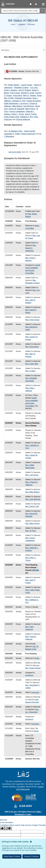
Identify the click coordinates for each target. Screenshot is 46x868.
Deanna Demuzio (28, 134)
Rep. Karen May (32, 364)
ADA (39, 812)
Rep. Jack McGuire (33, 499)
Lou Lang (34, 88)
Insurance (29, 675)
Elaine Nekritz (14, 85)
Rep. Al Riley (30, 371)
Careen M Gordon (34, 101)
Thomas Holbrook (23, 119)
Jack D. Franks (31, 114)
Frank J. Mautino (11, 90)
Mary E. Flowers (30, 96)
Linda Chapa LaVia (12, 117)
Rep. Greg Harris (32, 347)
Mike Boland (17, 106)
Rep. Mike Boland (32, 492)
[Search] (42, 11)
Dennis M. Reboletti (17, 109)
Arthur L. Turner (18, 114)
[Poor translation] (8, 828)
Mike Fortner (30, 109)
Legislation (22, 24)
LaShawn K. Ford (19, 101)
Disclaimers (20, 814)
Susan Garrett (30, 131)
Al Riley (11, 98)
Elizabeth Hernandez (23, 98)
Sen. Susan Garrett (33, 668)
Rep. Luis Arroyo (32, 475)
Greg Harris (18, 96)
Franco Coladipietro (17, 111)
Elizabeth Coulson (21, 88)
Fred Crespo (15, 93)
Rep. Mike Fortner (32, 524)
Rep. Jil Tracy (31, 531)
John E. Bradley (25, 90)
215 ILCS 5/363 (15, 152)
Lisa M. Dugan (27, 85)
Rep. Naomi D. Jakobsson (31, 248)
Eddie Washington (11, 103)
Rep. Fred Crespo (32, 320)
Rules (37, 658)
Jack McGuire (29, 106)
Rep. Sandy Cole (32, 506)
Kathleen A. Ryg (27, 117)
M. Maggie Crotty (16, 131)
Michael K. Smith (28, 93)
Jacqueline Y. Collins (12, 134)
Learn (29, 814)
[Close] (31, 856)
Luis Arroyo (24, 103)
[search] (20, 11)
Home (13, 24)
